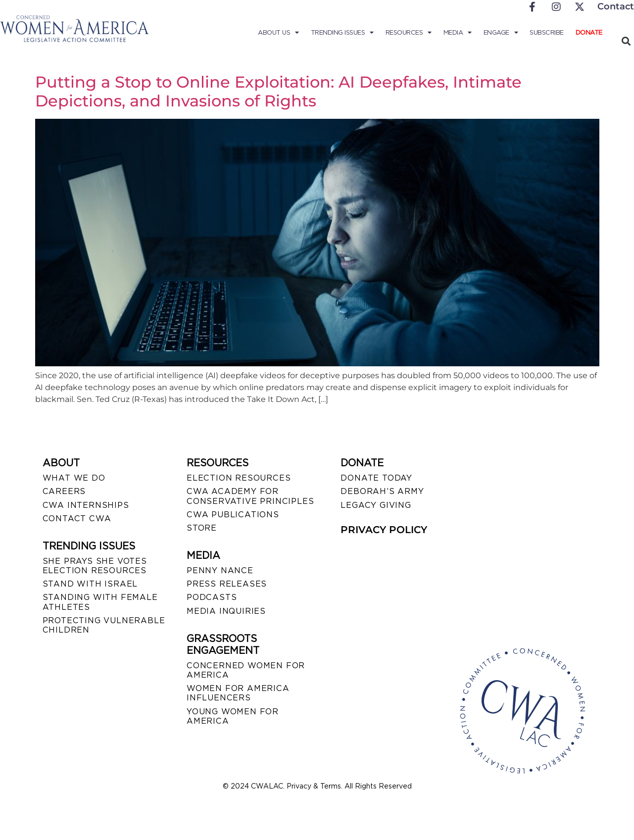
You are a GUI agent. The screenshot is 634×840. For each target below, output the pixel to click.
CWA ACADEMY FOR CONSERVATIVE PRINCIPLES (250, 496)
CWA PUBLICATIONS (233, 515)
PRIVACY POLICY (384, 530)
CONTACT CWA (77, 519)
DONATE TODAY (376, 478)
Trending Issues (342, 33)
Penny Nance (220, 570)
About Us (278, 33)
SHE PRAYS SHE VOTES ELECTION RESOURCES (95, 566)
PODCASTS (212, 597)
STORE (202, 528)
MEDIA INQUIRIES (226, 611)
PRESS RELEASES (227, 584)
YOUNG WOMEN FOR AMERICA (233, 716)
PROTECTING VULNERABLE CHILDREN (104, 625)
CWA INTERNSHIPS (86, 505)
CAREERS (64, 491)
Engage (501, 33)
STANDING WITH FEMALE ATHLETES (100, 602)
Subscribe (547, 32)
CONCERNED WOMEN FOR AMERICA (246, 670)
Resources (409, 33)
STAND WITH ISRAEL (90, 584)
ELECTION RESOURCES (239, 478)
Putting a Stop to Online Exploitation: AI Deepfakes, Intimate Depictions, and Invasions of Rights (278, 91)
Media (458, 33)
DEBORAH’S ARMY (382, 491)
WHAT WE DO (74, 478)
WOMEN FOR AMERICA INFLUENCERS (238, 693)
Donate (589, 32)
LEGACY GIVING (376, 505)
